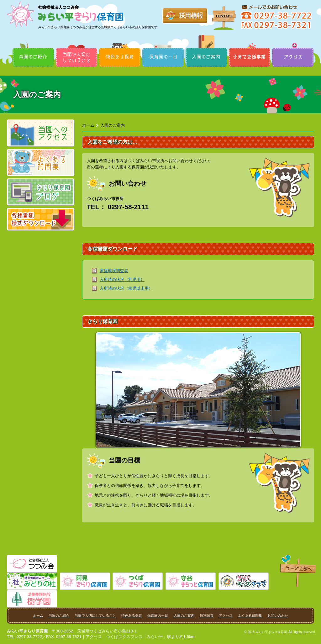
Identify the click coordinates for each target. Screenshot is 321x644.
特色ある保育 (120, 48)
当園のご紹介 (33, 48)
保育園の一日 (163, 48)
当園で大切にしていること (76, 48)
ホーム (88, 125)
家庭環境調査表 (114, 271)
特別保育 (250, 48)
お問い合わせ (278, 615)
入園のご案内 (206, 48)
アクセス (293, 48)
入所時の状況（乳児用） (122, 280)
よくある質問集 (250, 615)
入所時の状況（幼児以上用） (126, 288)
